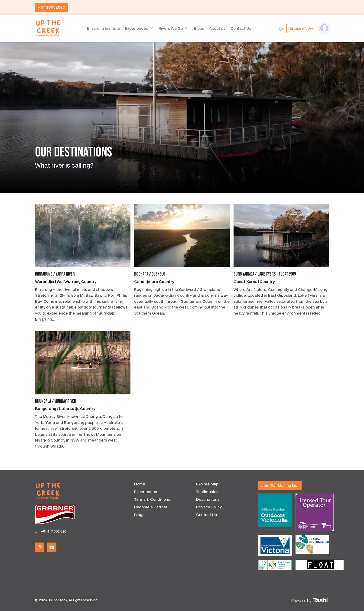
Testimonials (208, 492)
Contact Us (243, 28)
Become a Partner (151, 507)
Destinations (208, 499)
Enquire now (301, 28)
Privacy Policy (209, 507)
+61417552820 (52, 7)
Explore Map (207, 484)
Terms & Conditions (152, 499)
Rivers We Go (171, 28)
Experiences (136, 28)
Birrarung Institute (101, 28)
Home (140, 484)
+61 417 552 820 (54, 531)
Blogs (199, 28)
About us (218, 28)
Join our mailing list (280, 485)
